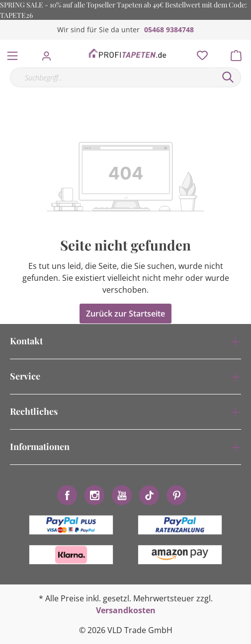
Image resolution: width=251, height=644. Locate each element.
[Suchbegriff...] (113, 77)
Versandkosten (126, 610)
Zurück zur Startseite (125, 314)
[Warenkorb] (239, 53)
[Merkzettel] (199, 53)
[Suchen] (228, 77)
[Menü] (12, 54)
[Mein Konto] (49, 53)
